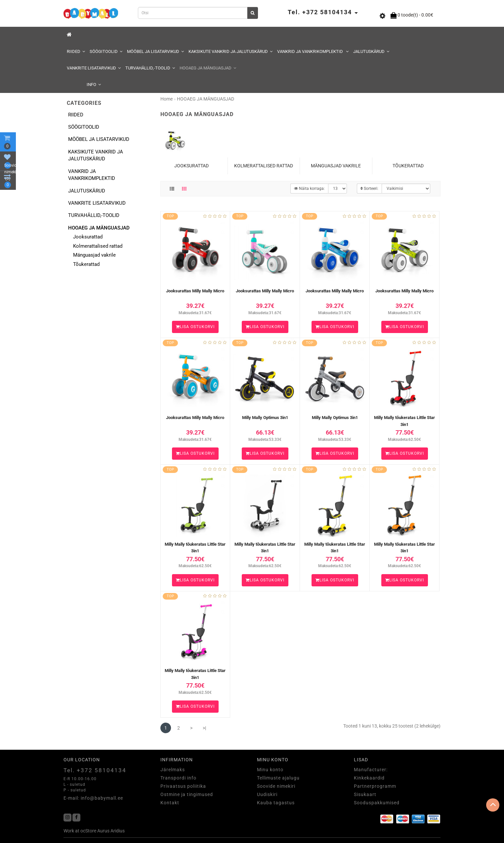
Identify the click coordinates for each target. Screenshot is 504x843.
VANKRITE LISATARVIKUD (94, 68)
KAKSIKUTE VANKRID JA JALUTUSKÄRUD (231, 51)
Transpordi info (178, 778)
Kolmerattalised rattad (98, 246)
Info (94, 84)
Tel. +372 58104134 (95, 770)
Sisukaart (365, 794)
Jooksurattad (88, 237)
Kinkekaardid (369, 778)
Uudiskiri (267, 794)
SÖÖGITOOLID (106, 51)
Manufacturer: (371, 770)
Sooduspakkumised (377, 803)
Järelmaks (173, 770)
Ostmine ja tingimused (187, 794)
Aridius (118, 831)
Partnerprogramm (375, 786)
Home (167, 99)
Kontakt (170, 803)
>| (204, 728)
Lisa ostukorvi (195, 327)
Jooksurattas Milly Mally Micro (195, 291)
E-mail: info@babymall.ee (93, 798)
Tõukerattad (86, 264)
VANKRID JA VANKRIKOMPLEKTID (313, 51)
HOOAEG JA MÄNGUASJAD (208, 68)
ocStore (88, 831)
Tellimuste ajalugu (278, 778)
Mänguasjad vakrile (94, 255)
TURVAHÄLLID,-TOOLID (150, 68)
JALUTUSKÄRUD (371, 51)
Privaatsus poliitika (183, 786)
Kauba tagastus (276, 803)
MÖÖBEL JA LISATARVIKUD (155, 51)
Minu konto (270, 770)
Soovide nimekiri (276, 786)
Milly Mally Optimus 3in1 (265, 418)
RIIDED (76, 51)
